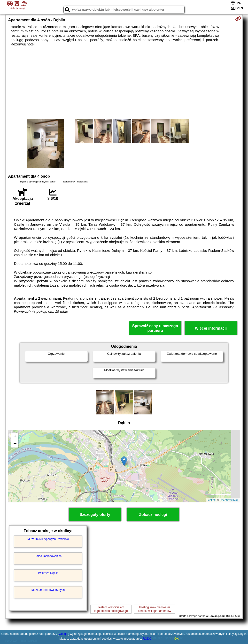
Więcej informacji (211, 328)
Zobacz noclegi (153, 515)
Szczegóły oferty (95, 515)
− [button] (15, 444)
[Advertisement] (124, 83)
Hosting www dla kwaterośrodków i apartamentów (155, 609)
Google (64, 634)
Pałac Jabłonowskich (48, 556)
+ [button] (15, 437)
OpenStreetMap (229, 500)
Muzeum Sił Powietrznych (48, 590)
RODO (147, 639)
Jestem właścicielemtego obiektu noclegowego (111, 609)
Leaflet (211, 500)
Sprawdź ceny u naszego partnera (155, 328)
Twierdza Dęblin (48, 573)
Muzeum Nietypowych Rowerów (48, 539)
